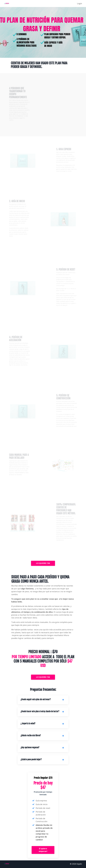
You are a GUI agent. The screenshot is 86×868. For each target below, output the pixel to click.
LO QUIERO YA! (43, 563)
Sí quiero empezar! (43, 850)
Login (79, 3)
